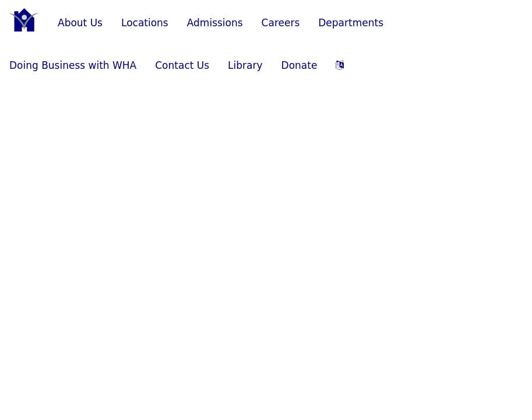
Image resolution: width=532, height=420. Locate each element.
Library (245, 65)
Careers (281, 23)
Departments (351, 23)
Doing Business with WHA (73, 65)
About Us (80, 23)
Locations (145, 23)
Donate (300, 65)
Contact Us (182, 65)
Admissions (215, 23)
